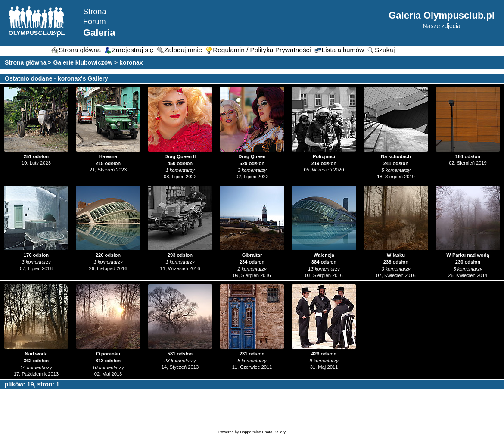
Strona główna (25, 62)
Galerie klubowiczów (83, 62)
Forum (95, 22)
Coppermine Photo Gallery (263, 432)
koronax (131, 62)
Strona (95, 12)
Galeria (99, 33)
